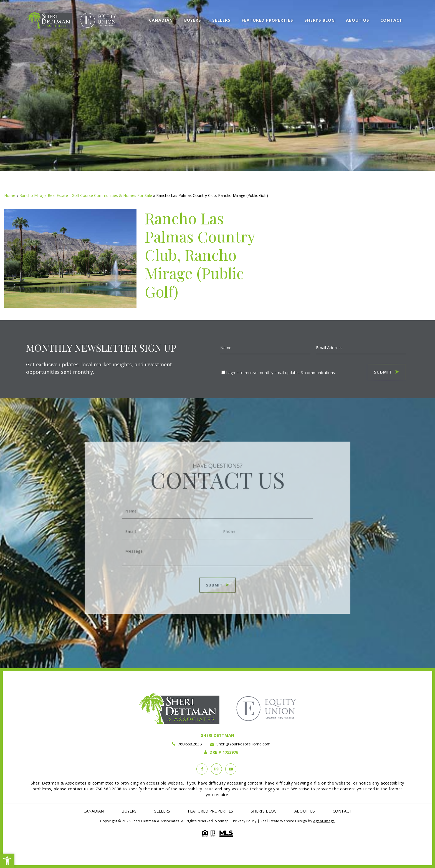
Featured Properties (267, 19)
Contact (391, 19)
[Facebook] (202, 769)
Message (217, 548)
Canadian (161, 19)
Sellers (221, 19)
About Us (358, 19)
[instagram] (216, 769)
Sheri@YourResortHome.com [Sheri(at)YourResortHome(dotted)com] (243, 744)
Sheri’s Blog (320, 19)
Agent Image (324, 821)
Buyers (193, 19)
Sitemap (222, 821)
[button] (7, 861)
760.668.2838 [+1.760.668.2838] (189, 744)
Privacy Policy (245, 821)
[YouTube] (231, 769)
